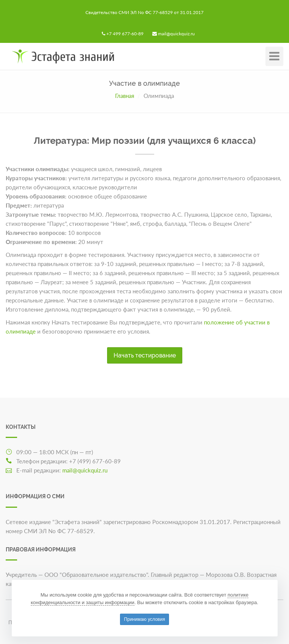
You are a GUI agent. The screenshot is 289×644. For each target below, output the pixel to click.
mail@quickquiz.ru (176, 34)
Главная (125, 96)
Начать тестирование (145, 355)
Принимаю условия (145, 619)
